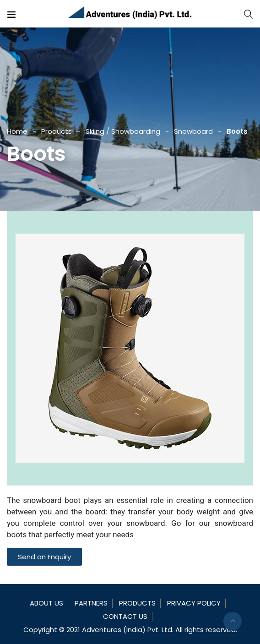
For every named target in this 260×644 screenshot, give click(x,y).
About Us (46, 603)
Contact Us (125, 616)
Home (17, 131)
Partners (91, 603)
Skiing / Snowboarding (123, 131)
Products (57, 131)
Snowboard (193, 131)
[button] (44, 557)
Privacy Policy (194, 603)
